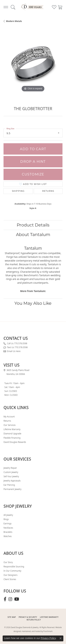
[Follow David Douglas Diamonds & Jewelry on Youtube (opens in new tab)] (17, 599)
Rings (6, 519)
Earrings (7, 524)
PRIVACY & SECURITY (28, 617)
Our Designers (10, 575)
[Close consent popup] (61, 638)
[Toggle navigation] (6, 7)
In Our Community (12, 571)
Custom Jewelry (11, 472)
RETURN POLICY (34, 620)
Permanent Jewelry (12, 489)
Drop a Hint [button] (33, 162)
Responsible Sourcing (14, 567)
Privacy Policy (48, 638)
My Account (9, 417)
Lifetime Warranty (12, 429)
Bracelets (8, 532)
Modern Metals (14, 21)
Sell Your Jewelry (11, 476)
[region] (33, 63)
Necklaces (8, 528)
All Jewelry (8, 515)
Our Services (10, 425)
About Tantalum (33, 235)
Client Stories (10, 579)
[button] (13, 7)
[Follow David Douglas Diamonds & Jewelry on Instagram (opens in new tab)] (10, 599)
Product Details (33, 225)
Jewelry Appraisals (12, 481)
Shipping (18, 191)
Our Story (8, 562)
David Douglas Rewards (15, 442)
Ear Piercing (9, 485)
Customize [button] (33, 174)
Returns (48, 191)
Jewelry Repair (10, 468)
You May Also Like (33, 303)
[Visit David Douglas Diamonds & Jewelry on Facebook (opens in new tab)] (5, 599)
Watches (8, 536)
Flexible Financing (12, 438)
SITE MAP (12, 617)
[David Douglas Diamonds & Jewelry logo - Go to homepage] (33, 7)
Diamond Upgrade (12, 434)
